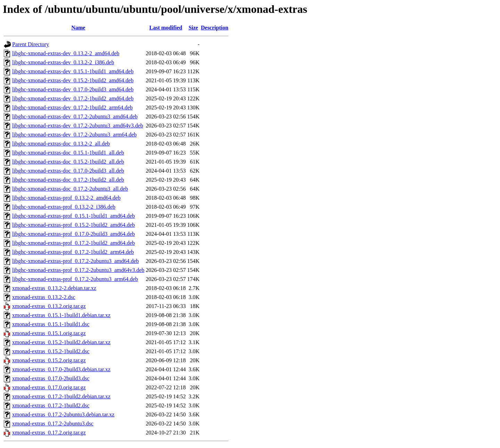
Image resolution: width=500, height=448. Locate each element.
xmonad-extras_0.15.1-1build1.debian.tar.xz (61, 315)
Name (78, 28)
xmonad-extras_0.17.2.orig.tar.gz (49, 433)
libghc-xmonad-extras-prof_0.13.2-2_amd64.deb (66, 198)
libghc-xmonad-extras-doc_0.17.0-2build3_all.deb (68, 171)
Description (214, 28)
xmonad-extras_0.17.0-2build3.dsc (51, 378)
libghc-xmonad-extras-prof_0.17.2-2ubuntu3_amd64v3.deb (78, 270)
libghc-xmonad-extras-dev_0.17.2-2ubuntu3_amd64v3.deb (78, 126)
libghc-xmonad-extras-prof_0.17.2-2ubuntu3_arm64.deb (75, 279)
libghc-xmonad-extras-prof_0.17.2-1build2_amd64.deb (73, 243)
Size (193, 28)
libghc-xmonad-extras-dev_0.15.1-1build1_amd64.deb (73, 71)
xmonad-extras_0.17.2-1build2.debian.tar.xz (61, 396)
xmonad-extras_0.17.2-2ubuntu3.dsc (53, 424)
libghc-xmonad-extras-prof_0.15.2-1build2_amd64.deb (73, 225)
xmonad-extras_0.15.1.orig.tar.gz (49, 333)
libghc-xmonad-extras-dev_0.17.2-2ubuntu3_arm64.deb (74, 135)
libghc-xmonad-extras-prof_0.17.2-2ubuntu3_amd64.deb (76, 261)
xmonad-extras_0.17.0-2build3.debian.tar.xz (61, 369)
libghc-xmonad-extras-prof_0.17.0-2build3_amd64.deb (73, 234)
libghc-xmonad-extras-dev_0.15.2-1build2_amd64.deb (73, 80)
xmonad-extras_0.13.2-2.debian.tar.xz (54, 288)
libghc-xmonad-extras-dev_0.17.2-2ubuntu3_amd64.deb (75, 117)
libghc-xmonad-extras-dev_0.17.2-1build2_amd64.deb (73, 98)
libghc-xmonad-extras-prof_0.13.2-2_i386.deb (64, 207)
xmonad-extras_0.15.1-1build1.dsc (51, 324)
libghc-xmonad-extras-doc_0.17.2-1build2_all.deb (68, 180)
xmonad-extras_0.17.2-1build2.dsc (51, 405)
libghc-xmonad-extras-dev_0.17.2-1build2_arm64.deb (72, 107)
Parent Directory (31, 44)
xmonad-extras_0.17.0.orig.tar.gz (49, 387)
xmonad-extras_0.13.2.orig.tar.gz (49, 306)
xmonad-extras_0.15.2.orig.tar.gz (49, 360)
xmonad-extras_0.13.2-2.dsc (44, 297)
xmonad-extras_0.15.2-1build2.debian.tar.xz (61, 342)
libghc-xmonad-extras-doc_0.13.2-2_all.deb (61, 144)
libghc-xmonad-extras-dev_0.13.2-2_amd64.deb (66, 53)
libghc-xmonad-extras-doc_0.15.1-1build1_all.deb (68, 153)
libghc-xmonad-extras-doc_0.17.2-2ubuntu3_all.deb (70, 189)
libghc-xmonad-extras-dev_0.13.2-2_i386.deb (63, 62)
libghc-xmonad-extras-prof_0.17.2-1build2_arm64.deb (73, 252)
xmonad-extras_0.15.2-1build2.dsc (51, 351)
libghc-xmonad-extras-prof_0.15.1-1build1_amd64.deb (73, 216)
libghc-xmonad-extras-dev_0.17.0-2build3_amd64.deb (73, 89)
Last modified (166, 28)
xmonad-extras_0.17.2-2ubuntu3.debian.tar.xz (63, 414)
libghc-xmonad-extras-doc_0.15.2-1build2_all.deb (68, 162)
